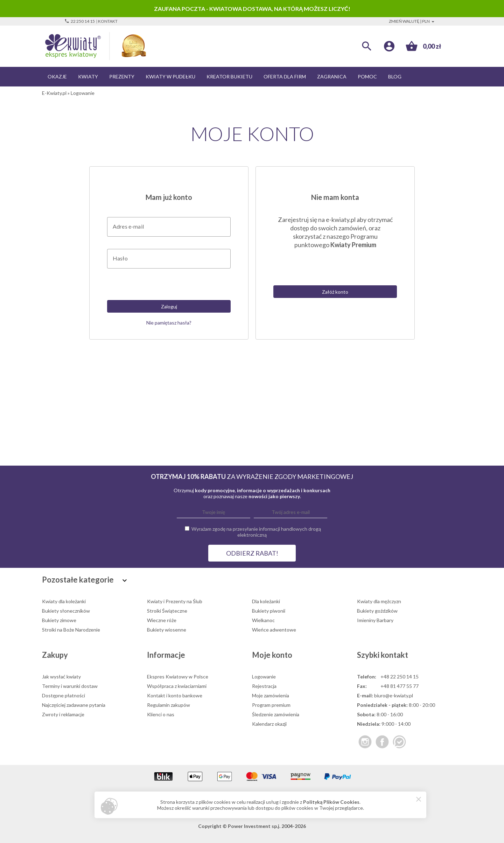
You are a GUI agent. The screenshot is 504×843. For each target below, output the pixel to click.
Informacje (166, 655)
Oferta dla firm (285, 76)
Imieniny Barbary (375, 620)
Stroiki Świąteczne (167, 611)
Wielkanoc (263, 620)
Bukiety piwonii (269, 611)
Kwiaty (88, 76)
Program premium (271, 705)
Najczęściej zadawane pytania (74, 705)
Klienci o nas (161, 714)
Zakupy (55, 655)
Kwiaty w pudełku (170, 76)
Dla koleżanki (266, 601)
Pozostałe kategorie (85, 580)
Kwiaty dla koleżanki (64, 601)
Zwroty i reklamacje (63, 714)
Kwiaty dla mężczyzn (379, 601)
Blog (395, 76)
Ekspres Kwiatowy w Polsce (178, 677)
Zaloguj (169, 306)
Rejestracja (264, 686)
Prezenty (122, 76)
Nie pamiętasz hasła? (169, 323)
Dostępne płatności (64, 695)
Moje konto (272, 655)
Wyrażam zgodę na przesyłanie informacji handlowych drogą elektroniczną (256, 532)
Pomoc (367, 76)
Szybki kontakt (383, 655)
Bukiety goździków (377, 611)
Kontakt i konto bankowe (175, 695)
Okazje (57, 76)
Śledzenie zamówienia (276, 714)
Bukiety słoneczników (66, 611)
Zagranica (332, 76)
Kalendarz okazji (269, 724)
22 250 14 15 (80, 21)
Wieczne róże (162, 620)
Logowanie (264, 677)
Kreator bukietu (229, 76)
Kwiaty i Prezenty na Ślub (175, 601)
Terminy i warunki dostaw (70, 686)
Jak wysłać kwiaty (61, 677)
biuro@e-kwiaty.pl (394, 695)
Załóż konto (335, 292)
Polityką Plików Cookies (331, 802)
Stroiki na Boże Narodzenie (71, 630)
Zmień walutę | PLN (412, 21)
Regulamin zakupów (169, 705)
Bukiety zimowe (59, 620)
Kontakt (108, 21)
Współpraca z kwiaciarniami (177, 686)
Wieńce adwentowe (274, 630)
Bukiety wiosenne (167, 630)
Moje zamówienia (271, 695)
